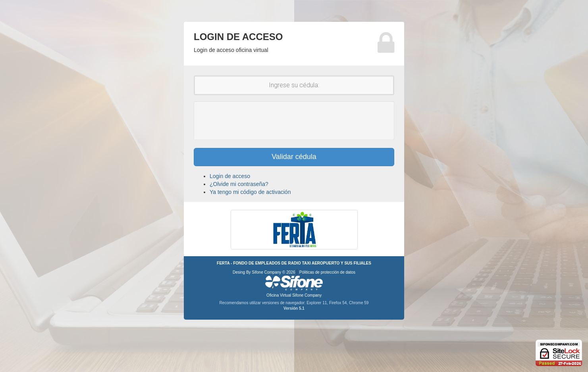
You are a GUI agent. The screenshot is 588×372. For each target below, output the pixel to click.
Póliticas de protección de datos (327, 272)
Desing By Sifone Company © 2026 (264, 272)
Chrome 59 (359, 303)
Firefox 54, (339, 303)
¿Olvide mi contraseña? (239, 184)
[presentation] (294, 121)
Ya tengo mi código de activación (250, 192)
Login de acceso (230, 176)
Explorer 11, (318, 303)
